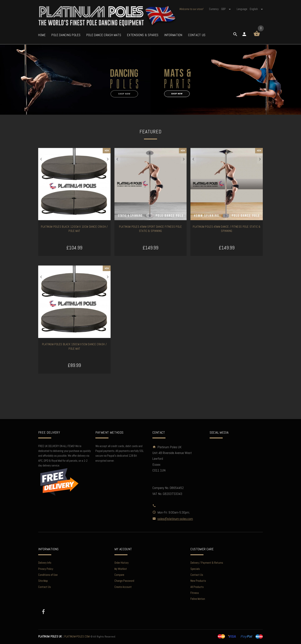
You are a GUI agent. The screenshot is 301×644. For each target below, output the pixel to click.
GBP (226, 9)
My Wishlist (121, 569)
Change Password (124, 581)
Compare (119, 575)
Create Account (123, 587)
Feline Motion (198, 599)
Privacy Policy (46, 569)
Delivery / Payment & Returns (207, 563)
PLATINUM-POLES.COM (64, 637)
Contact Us (45, 587)
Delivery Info (45, 563)
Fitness (195, 593)
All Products (197, 587)
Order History (122, 563)
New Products (198, 581)
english (256, 9)
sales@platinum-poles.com (175, 519)
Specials (195, 569)
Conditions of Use (48, 575)
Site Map (43, 581)
